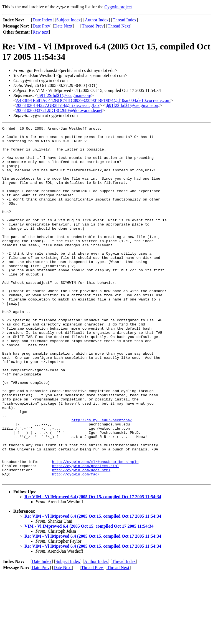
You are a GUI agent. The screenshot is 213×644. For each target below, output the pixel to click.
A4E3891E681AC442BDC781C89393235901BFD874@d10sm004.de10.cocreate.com (93, 100)
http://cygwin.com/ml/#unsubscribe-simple (95, 529)
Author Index (97, 20)
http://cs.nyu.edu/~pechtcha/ (102, 479)
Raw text (40, 32)
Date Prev (41, 26)
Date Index (42, 20)
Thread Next (119, 26)
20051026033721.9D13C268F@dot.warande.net (59, 110)
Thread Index (125, 20)
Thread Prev (93, 26)
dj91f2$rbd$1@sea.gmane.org (64, 95)
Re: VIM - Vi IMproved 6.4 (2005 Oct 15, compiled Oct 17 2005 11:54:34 (93, 567)
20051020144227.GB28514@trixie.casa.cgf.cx (58, 105)
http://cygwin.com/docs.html (81, 539)
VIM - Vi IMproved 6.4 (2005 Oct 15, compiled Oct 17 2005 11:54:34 (89, 597)
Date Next (63, 26)
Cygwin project (118, 7)
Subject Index (69, 20)
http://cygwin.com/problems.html (85, 534)
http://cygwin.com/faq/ (76, 544)
